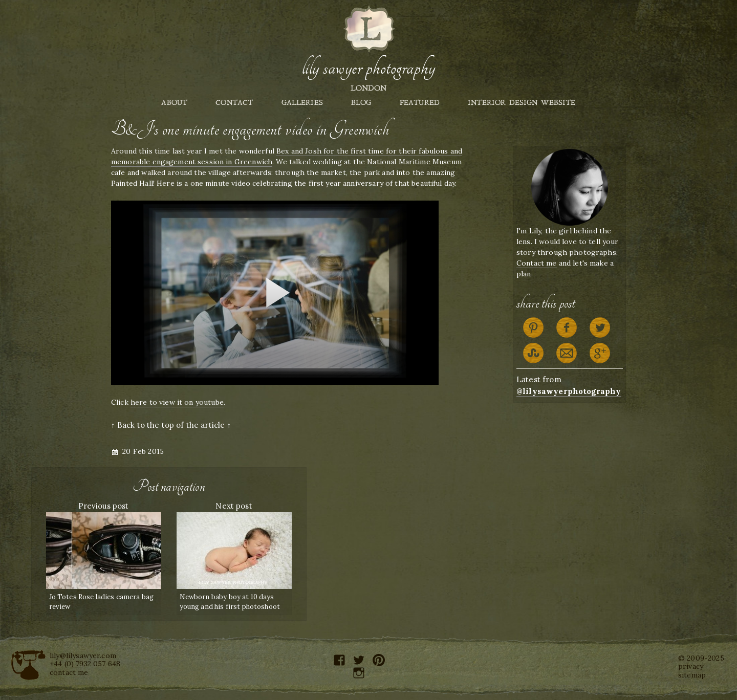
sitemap (692, 675)
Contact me (537, 263)
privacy (691, 666)
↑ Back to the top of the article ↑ (171, 425)
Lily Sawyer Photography (368, 68)
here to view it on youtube (177, 402)
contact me (69, 672)
